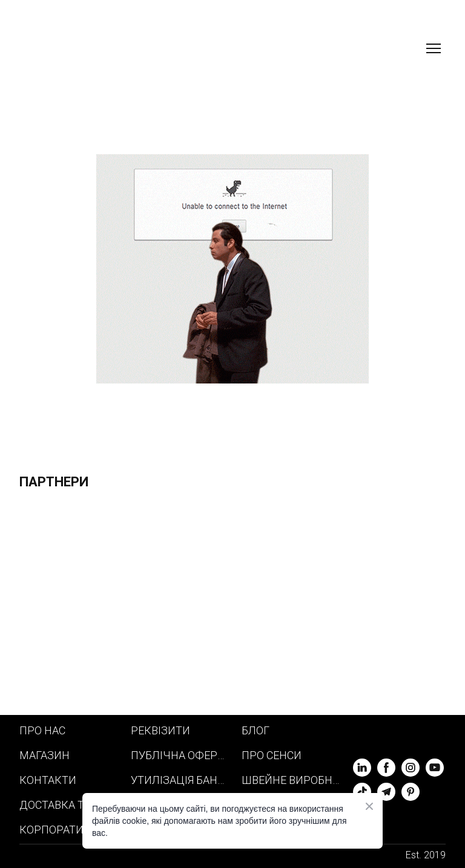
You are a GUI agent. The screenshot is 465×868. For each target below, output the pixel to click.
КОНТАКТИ (48, 780)
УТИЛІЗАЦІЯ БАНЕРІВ (180, 780)
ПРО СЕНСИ (272, 755)
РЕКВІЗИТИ (160, 730)
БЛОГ (256, 730)
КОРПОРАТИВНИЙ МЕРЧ (69, 830)
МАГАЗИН (45, 755)
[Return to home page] (84, 48)
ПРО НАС (42, 730)
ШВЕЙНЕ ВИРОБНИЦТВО (291, 780)
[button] (362, 768)
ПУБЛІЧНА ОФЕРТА (180, 755)
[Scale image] (126, 608)
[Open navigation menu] (434, 48)
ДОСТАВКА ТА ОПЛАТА (69, 805)
